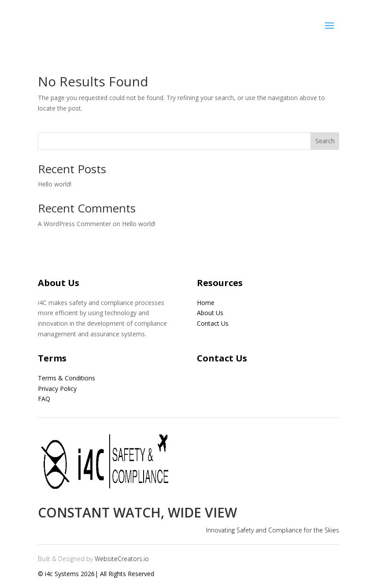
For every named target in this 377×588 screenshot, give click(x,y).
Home (206, 303)
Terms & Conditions (67, 378)
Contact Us (213, 323)
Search (325, 141)
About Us (210, 313)
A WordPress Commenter (74, 224)
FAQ (44, 399)
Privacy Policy (57, 389)
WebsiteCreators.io (122, 559)
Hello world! (55, 184)
